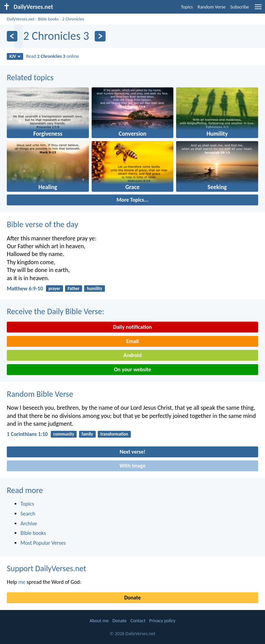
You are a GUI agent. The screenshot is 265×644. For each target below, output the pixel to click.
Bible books (48, 19)
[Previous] (12, 36)
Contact (138, 621)
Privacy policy (162, 621)
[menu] (258, 9)
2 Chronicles (73, 19)
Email (133, 341)
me (22, 582)
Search (28, 514)
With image (133, 466)
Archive (29, 523)
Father (74, 289)
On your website (133, 369)
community (64, 434)
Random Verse (212, 7)
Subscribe (240, 7)
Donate (132, 598)
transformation (114, 434)
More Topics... (132, 200)
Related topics (30, 77)
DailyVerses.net (21, 19)
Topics (187, 7)
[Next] (100, 36)
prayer (54, 289)
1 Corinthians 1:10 (27, 434)
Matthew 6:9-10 (25, 289)
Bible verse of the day (42, 224)
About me (99, 621)
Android (132, 355)
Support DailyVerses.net (46, 568)
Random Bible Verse (40, 394)
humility (95, 289)
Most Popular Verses (43, 543)
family (87, 434)
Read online (53, 56)
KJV (15, 56)
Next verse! (132, 452)
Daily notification (132, 327)
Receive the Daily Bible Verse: (56, 311)
